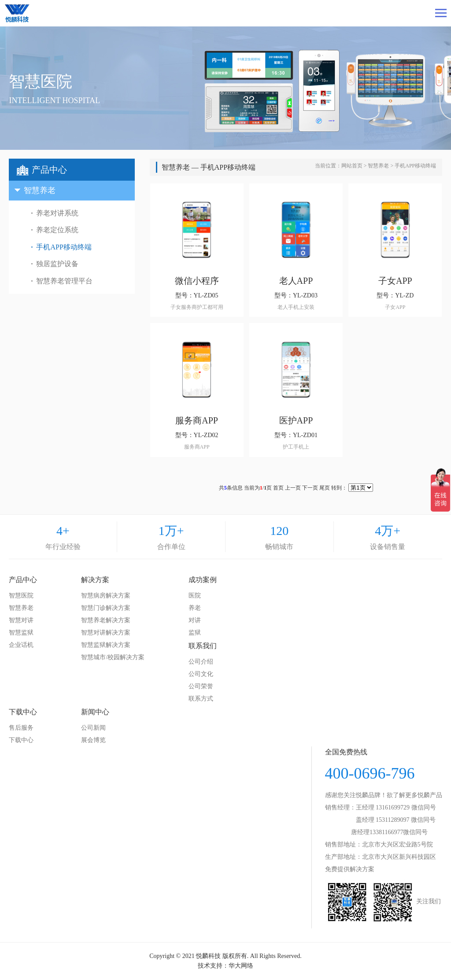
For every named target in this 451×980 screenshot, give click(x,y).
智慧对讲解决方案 (106, 633)
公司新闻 (93, 728)
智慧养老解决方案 (106, 620)
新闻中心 (95, 712)
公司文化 (201, 674)
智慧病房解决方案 (106, 596)
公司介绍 (201, 662)
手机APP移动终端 (64, 247)
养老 (195, 608)
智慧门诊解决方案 (106, 608)
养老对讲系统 (57, 213)
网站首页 (352, 166)
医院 (195, 596)
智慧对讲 (21, 620)
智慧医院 (21, 596)
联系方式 (201, 699)
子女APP (395, 281)
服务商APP (197, 420)
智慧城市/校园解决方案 (113, 657)
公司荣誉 (201, 686)
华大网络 (241, 966)
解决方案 (95, 580)
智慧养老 (378, 166)
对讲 (195, 620)
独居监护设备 (57, 264)
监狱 (195, 633)
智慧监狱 (21, 633)
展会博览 (93, 740)
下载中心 (23, 712)
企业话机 (21, 645)
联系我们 (203, 646)
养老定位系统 (57, 230)
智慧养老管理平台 (64, 281)
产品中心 (23, 580)
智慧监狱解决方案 (106, 645)
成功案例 (203, 580)
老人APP (296, 281)
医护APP (296, 420)
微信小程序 (197, 281)
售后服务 (21, 728)
